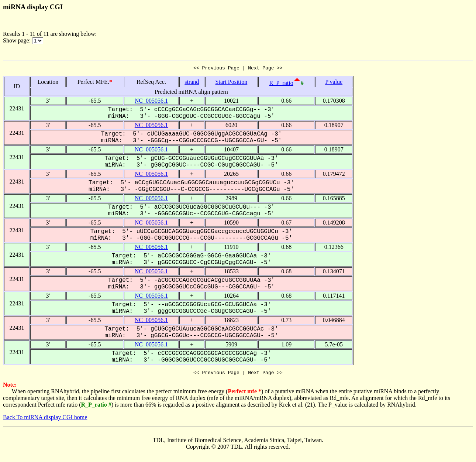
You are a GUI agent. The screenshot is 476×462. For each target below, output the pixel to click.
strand (192, 83)
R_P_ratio (281, 84)
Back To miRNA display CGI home (45, 419)
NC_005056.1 (151, 102)
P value (334, 83)
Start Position (232, 83)
